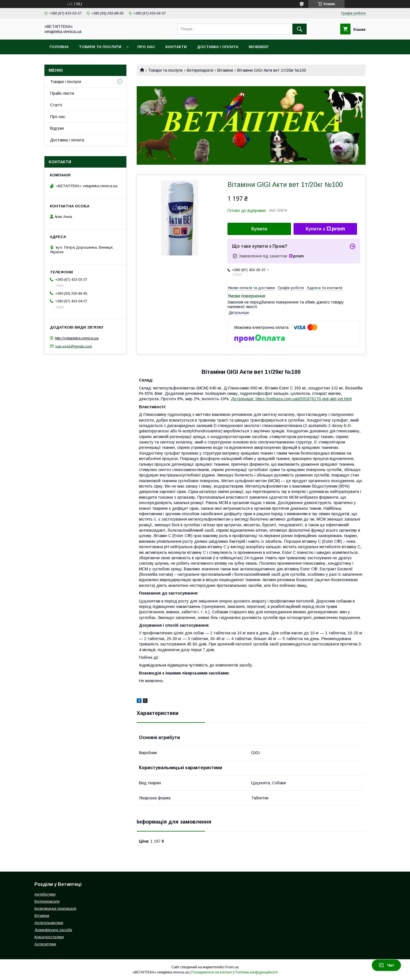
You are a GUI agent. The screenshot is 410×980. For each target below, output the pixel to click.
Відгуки (57, 128)
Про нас (146, 47)
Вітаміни (225, 70)
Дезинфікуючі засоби (53, 930)
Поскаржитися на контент (212, 972)
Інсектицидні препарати (55, 908)
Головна (59, 47)
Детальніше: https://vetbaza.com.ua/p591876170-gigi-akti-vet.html (291, 399)
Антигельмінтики (49, 923)
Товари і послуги (66, 82)
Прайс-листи (62, 93)
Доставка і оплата (218, 47)
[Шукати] (300, 29)
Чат (386, 965)
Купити (259, 229)
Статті (56, 105)
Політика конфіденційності (256, 972)
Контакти (176, 47)
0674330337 (259, 47)
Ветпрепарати (200, 70)
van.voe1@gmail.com (74, 346)
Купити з (325, 229)
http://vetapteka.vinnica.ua (77, 338)
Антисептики (45, 944)
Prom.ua (232, 967)
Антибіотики (45, 894)
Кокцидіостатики (49, 937)
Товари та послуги (100, 47)
